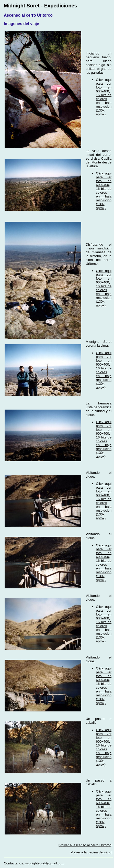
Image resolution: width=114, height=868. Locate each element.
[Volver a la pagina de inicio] (91, 852)
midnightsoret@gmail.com (44, 863)
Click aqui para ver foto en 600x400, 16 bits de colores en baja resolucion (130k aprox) (104, 97)
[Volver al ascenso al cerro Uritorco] (85, 845)
